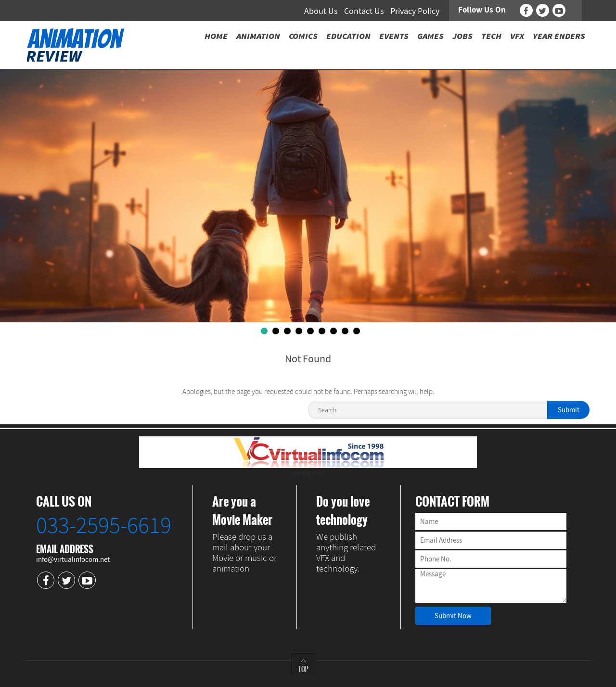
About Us (321, 11)
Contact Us (364, 11)
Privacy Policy (415, 11)
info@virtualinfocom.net (73, 559)
